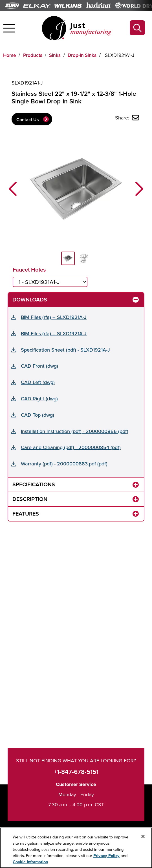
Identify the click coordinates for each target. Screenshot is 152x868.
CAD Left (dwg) (38, 382)
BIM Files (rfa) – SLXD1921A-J (54, 317)
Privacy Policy (106, 855)
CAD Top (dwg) (38, 415)
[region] (76, 848)
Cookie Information (30, 862)
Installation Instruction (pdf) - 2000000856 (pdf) (75, 431)
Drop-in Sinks (82, 55)
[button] (13, 189)
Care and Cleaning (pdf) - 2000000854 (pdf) (71, 447)
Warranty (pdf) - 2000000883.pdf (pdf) (64, 464)
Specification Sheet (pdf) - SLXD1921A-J (65, 350)
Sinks (55, 55)
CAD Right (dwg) (39, 399)
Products (33, 55)
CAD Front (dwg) (39, 366)
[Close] (143, 836)
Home (10, 55)
